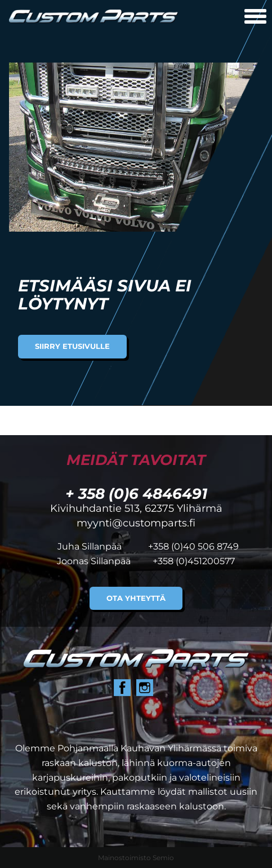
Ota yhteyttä (136, 598)
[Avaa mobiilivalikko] (255, 18)
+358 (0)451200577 (194, 561)
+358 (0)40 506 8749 (193, 546)
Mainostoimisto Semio (136, 858)
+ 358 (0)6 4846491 (136, 493)
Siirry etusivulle (72, 346)
